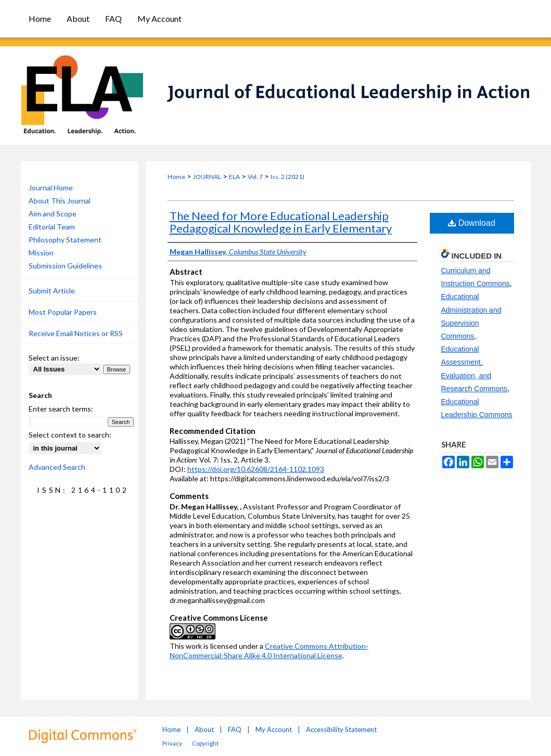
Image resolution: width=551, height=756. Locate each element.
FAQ (235, 729)
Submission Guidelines (65, 266)
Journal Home (51, 188)
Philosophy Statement (65, 240)
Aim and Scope (53, 214)
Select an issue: (54, 358)
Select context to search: (70, 435)
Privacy (172, 743)
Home (176, 177)
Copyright (205, 743)
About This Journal (60, 201)
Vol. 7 (255, 177)
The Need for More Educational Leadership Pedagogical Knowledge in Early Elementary (281, 222)
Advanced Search (57, 467)
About (204, 729)
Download (472, 223)
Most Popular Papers (63, 312)
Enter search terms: (61, 409)
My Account (274, 729)
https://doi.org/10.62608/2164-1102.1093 (256, 469)
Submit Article (52, 291)
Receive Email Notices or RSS (76, 333)
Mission (41, 253)
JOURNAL (207, 177)
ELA (234, 177)
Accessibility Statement (341, 729)
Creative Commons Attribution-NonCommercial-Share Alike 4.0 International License (269, 651)
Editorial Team (52, 227)
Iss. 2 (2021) (287, 177)
